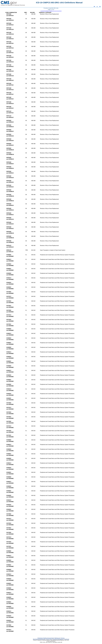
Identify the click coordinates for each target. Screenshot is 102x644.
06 (48, 11)
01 (41, 11)
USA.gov (63, 638)
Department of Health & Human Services (46, 638)
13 (57, 11)
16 (61, 11)
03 (44, 11)
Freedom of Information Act (58, 639)
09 (52, 11)
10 (53, 11)
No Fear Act (67, 639)
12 (56, 11)
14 (58, 11)
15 (60, 11)
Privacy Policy (49, 639)
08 (50, 11)
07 (49, 11)
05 (46, 11)
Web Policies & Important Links (39, 639)
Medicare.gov (57, 638)
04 (45, 11)
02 (42, 11)
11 (54, 11)
